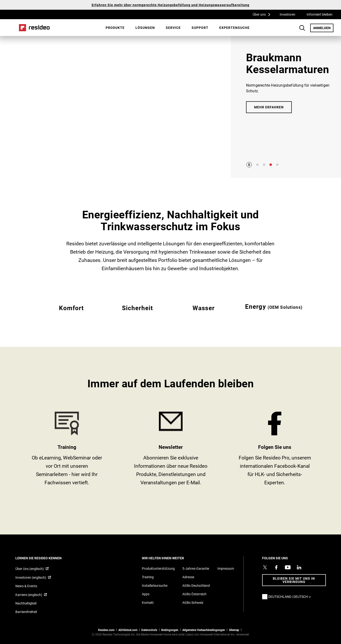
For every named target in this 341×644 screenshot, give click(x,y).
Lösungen (145, 28)
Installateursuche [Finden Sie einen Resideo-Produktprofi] (155, 585)
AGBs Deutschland (196, 585)
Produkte (115, 28)
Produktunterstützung (158, 568)
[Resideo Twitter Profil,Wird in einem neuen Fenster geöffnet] (265, 567)
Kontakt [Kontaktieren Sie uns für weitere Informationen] (148, 602)
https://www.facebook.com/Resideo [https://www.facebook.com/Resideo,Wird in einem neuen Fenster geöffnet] (275, 450)
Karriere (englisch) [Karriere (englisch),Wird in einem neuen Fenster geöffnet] (29, 595)
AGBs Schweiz (193, 602)
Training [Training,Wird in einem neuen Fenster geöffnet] (67, 450)
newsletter (171, 450)
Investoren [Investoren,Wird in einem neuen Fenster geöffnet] (287, 14)
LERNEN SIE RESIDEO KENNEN (45, 558)
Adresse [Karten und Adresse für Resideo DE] (188, 577)
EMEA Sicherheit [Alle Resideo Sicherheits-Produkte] (137, 313)
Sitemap (234, 630)
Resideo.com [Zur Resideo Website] (106, 630)
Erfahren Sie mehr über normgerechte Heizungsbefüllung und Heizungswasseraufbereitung (170, 5)
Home (34, 28)
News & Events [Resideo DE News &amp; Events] (26, 586)
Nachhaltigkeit (26, 603)
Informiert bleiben (320, 14)
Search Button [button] (302, 28)
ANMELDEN (323, 28)
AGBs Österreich (194, 594)
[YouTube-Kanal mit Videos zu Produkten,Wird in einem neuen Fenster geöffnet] (288, 567)
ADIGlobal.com (128, 630)
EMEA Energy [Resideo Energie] (274, 313)
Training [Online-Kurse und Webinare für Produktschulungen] (148, 577)
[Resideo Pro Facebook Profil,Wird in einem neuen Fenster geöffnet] (276, 567)
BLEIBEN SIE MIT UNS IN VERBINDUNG (294, 580)
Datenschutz (149, 630)
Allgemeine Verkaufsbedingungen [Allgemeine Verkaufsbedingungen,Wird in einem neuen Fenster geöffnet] (204, 630)
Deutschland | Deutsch (291, 597)
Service (173, 28)
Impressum (226, 568)
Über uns (263, 14)
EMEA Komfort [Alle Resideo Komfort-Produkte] (71, 313)
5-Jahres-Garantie (196, 568)
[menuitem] (115, 28)
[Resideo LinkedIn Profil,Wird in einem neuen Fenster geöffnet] (299, 567)
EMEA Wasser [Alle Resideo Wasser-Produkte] (204, 313)
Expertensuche (234, 28)
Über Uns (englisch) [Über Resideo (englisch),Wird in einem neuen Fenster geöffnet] (30, 569)
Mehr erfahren (269, 107)
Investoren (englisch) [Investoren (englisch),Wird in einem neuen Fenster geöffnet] (31, 577)
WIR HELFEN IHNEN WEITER (169, 558)
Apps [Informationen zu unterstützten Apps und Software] (146, 594)
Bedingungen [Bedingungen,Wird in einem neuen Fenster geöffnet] (170, 630)
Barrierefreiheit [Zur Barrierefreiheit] (26, 612)
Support (200, 28)
